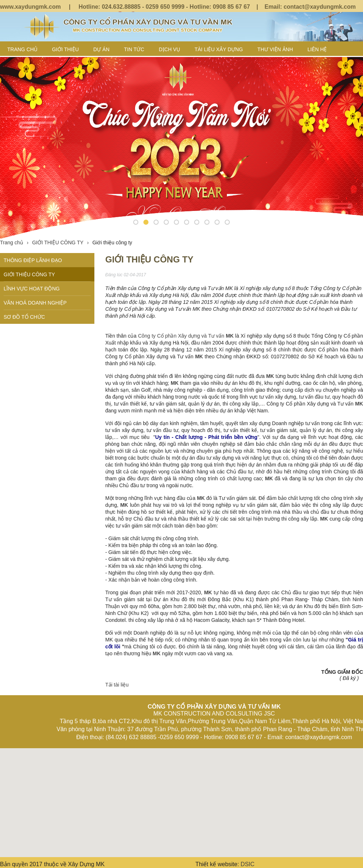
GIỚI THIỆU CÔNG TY (60, 243)
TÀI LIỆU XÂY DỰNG (219, 49)
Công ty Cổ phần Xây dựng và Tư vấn (182, 336)
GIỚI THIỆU (65, 49)
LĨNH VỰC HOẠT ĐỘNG (32, 289)
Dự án (101, 49)
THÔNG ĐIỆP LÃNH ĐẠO (33, 260)
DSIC (248, 864)
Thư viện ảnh (275, 49)
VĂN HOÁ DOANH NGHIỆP (35, 303)
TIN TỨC (134, 49)
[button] (181, 796)
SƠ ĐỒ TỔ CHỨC (24, 317)
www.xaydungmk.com (30, 7)
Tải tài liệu (117, 685)
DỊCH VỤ (169, 49)
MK (270, 376)
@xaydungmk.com (330, 7)
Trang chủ (22, 49)
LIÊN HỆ (317, 49)
